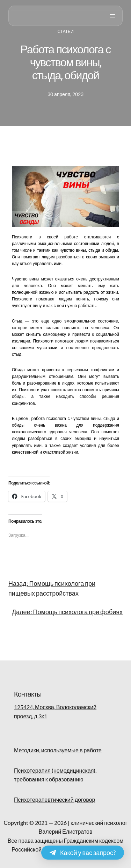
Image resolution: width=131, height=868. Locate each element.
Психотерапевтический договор (54, 799)
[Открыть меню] (112, 16)
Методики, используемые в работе (58, 750)
